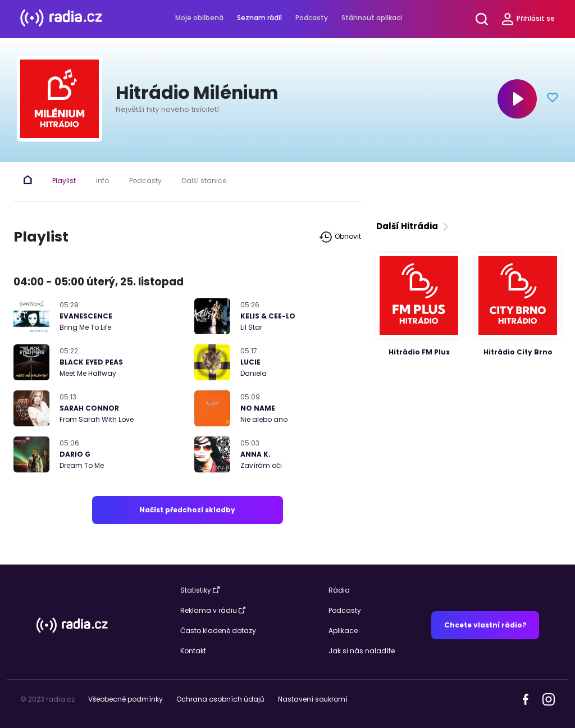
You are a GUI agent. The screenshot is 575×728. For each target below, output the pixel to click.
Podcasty (312, 18)
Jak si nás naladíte (362, 651)
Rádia (339, 590)
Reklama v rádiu (213, 610)
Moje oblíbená (199, 18)
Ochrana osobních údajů (220, 699)
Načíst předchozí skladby (187, 510)
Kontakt (193, 651)
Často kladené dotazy (218, 631)
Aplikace (343, 631)
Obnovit (340, 237)
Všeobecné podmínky (126, 699)
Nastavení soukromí (313, 699)
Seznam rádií (259, 18)
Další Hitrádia (414, 226)
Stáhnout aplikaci (372, 18)
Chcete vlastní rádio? (485, 625)
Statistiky (200, 590)
